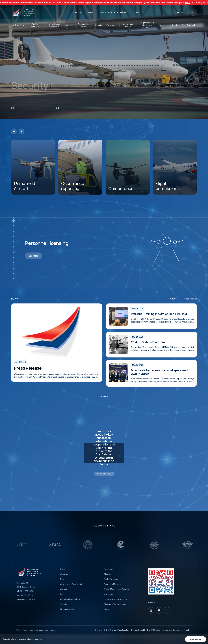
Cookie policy (50, 630)
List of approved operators (115, 599)
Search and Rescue (128, 25)
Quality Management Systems (116, 589)
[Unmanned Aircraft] (33, 167)
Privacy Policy (22, 630)
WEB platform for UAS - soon (113, 12)
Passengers (111, 25)
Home (63, 569)
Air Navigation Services (84, 25)
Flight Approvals (189, 25)
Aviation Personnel (35, 25)
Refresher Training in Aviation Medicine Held (159, 314)
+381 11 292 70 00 (26, 591)
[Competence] (128, 167)
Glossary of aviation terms (115, 604)
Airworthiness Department (54, 25)
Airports (69, 25)
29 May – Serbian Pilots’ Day (148, 342)
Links (62, 594)
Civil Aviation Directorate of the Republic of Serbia (128, 630)
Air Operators (18, 25)
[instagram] (151, 610)
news (15, 299)
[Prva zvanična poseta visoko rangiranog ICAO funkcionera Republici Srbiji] (57, 332)
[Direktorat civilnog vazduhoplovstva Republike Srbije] (24, 12)
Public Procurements (113, 579)
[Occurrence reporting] (80, 167)
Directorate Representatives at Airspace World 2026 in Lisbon (160, 372)
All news (104, 397)
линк (191, 3)
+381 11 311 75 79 (26, 595)
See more (33, 256)
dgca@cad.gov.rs (29, 600)
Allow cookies (196, 639)
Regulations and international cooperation (147, 25)
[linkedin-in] (167, 610)
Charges (108, 574)
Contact (136, 12)
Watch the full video (104, 474)
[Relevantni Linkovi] (37, 545)
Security (99, 25)
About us (77, 12)
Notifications (190, 299)
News (91, 12)
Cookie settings (36, 630)
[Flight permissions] (175, 167)
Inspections (163, 25)
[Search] (194, 12)
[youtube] (159, 610)
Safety (175, 25)
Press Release (28, 368)
